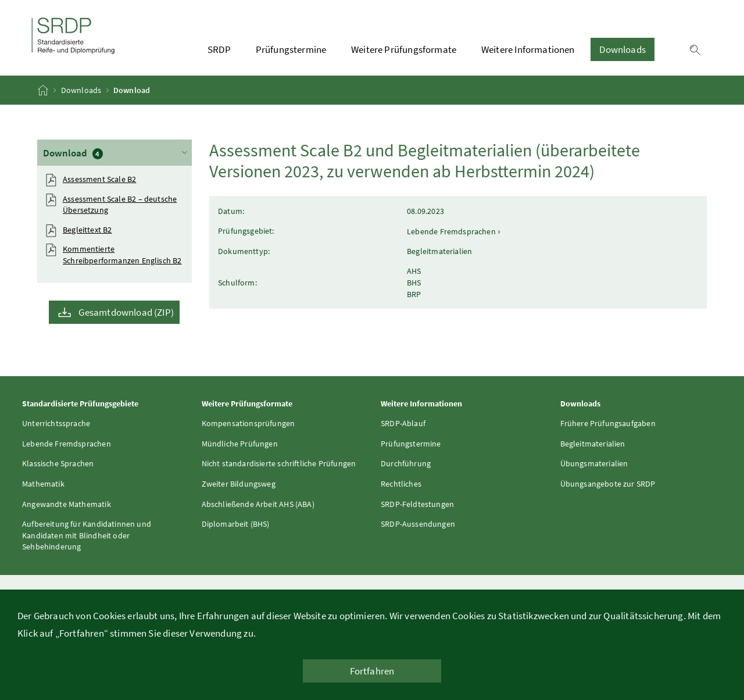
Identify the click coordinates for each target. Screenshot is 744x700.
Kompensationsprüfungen (248, 423)
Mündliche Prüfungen (240, 444)
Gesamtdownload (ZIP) (126, 312)
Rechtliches (401, 484)
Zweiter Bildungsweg (239, 484)
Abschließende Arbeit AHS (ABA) (258, 504)
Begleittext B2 (87, 230)
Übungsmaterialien (594, 463)
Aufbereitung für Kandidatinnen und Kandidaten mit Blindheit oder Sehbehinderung (87, 535)
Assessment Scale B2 (99, 179)
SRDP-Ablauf (403, 423)
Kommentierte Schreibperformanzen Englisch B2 (122, 255)
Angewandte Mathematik (67, 504)
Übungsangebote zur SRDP (608, 484)
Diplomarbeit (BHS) (236, 524)
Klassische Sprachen (58, 463)
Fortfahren (372, 671)
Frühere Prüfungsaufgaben (608, 423)
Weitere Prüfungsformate (404, 49)
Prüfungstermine (291, 49)
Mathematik (43, 484)
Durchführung (406, 463)
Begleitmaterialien (593, 444)
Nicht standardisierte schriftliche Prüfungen (279, 463)
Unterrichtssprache (56, 423)
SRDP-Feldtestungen (417, 504)
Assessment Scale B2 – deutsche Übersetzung (120, 205)
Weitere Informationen (528, 49)
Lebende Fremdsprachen (67, 444)
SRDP (219, 49)
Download (116, 152)
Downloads (623, 49)
